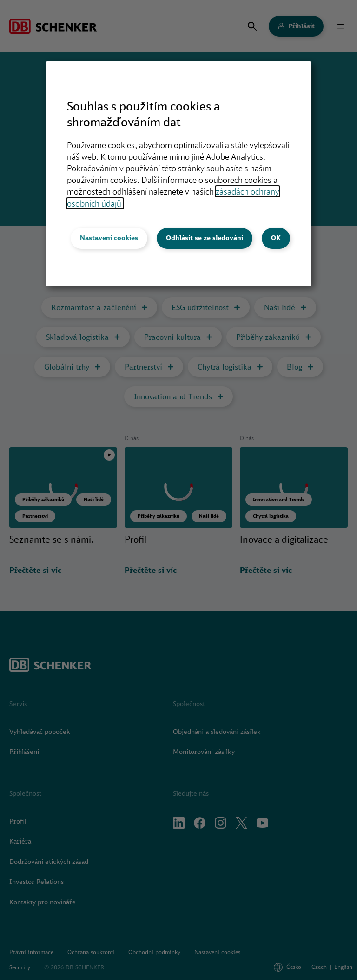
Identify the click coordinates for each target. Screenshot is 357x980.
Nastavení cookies (109, 238)
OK (276, 238)
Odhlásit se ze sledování (205, 238)
